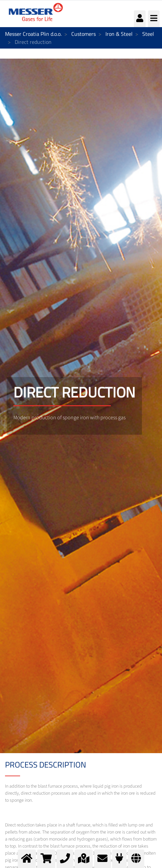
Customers (84, 34)
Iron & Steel (119, 34)
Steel (148, 34)
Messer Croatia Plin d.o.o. (33, 34)
